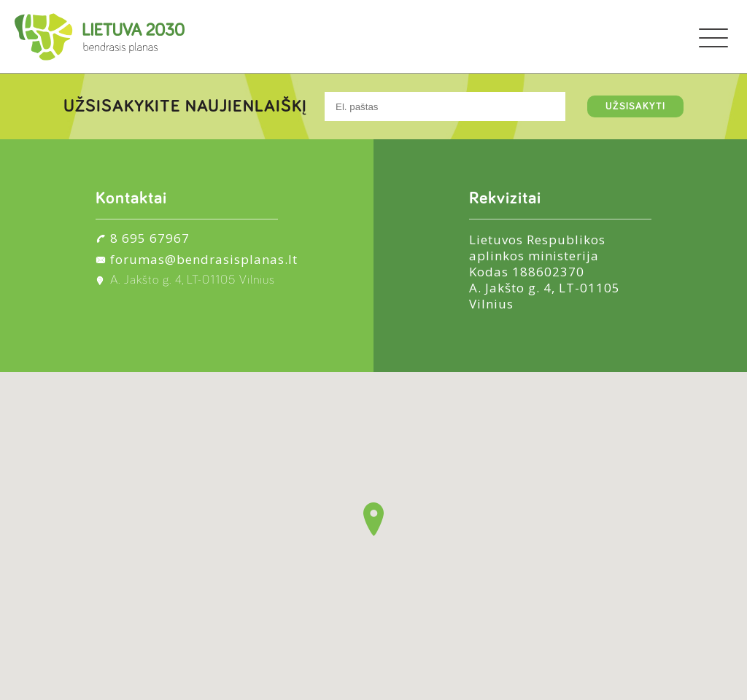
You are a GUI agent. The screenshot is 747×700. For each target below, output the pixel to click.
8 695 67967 (150, 238)
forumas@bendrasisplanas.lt (204, 259)
